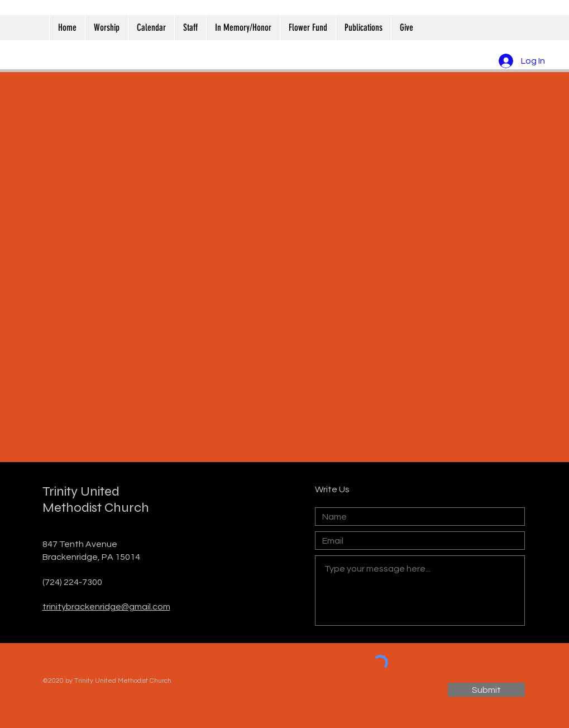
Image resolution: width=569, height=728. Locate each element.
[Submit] (486, 690)
